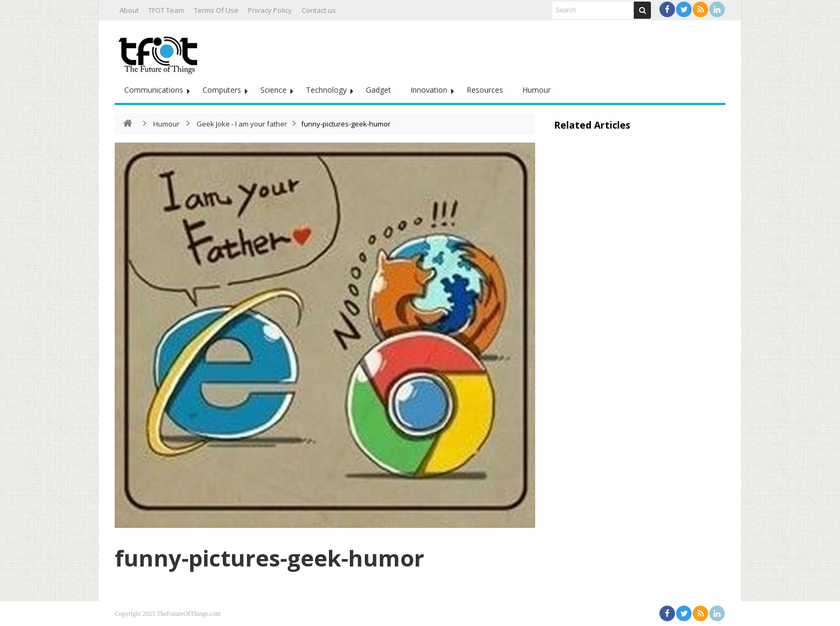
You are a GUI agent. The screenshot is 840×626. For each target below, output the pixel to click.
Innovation (429, 90)
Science (273, 90)
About (129, 10)
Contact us (319, 10)
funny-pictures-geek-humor (269, 558)
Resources (485, 90)
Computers (222, 90)
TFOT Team (166, 10)
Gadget (378, 90)
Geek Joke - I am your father (242, 124)
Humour (537, 90)
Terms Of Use (216, 10)
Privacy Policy (270, 10)
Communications (154, 90)
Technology (326, 90)
